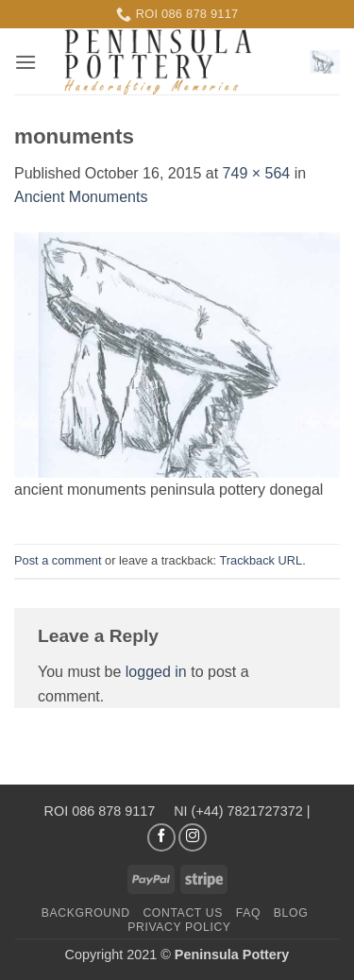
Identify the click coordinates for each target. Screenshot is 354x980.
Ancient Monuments (81, 197)
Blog (291, 913)
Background (86, 913)
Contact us (183, 913)
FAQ (248, 913)
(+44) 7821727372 (247, 811)
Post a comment (58, 560)
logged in (156, 672)
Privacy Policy (179, 927)
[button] (25, 62)
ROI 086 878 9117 (102, 811)
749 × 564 (257, 173)
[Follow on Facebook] (161, 837)
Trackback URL (261, 560)
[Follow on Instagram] (193, 837)
